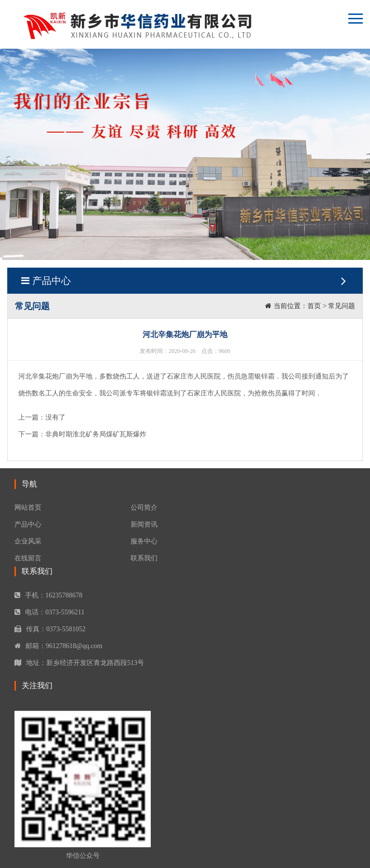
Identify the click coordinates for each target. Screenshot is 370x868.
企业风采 (28, 541)
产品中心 (185, 281)
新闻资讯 (144, 524)
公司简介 (144, 508)
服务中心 (144, 541)
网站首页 (28, 508)
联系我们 (144, 558)
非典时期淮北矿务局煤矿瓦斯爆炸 (96, 434)
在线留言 (28, 558)
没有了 (55, 417)
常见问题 (342, 306)
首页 (314, 306)
